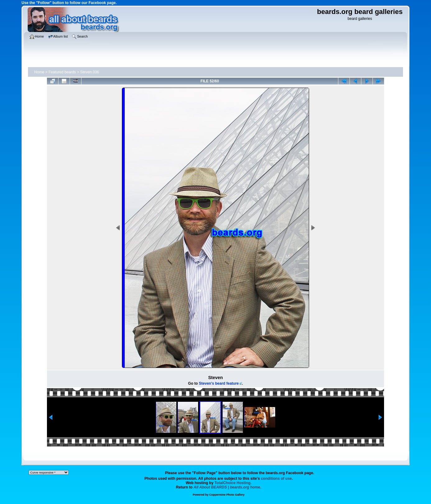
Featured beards (62, 72)
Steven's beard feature (219, 383)
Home (39, 72)
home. (228, 487)
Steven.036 (90, 72)
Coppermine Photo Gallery (227, 495)
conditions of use (276, 479)
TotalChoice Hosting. (233, 483)
